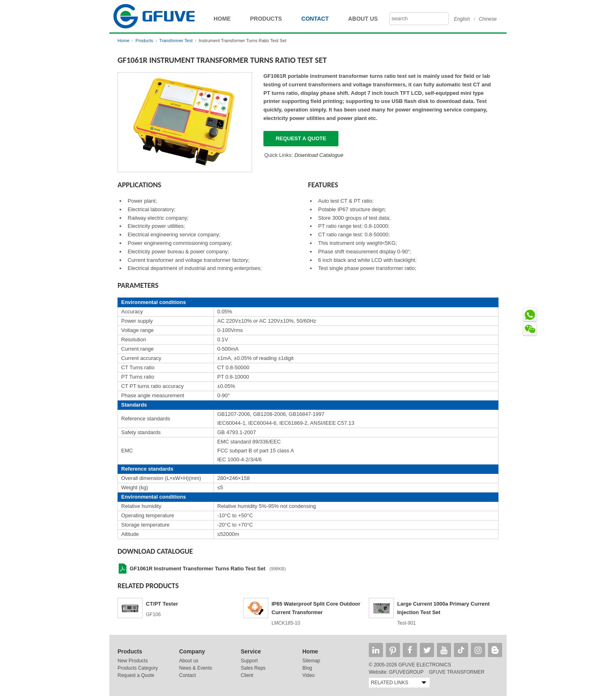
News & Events (196, 668)
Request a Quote (136, 675)
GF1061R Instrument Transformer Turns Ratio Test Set (198, 569)
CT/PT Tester (162, 604)
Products (266, 19)
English (462, 19)
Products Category (138, 668)
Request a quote (301, 138)
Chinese (488, 19)
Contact (315, 19)
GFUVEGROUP (406, 672)
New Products (133, 661)
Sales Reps (253, 668)
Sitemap (311, 661)
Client (247, 675)
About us (189, 661)
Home (222, 19)
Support (249, 661)
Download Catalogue (319, 155)
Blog (307, 668)
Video (308, 675)
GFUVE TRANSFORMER (457, 672)
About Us (363, 19)
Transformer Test (176, 41)
